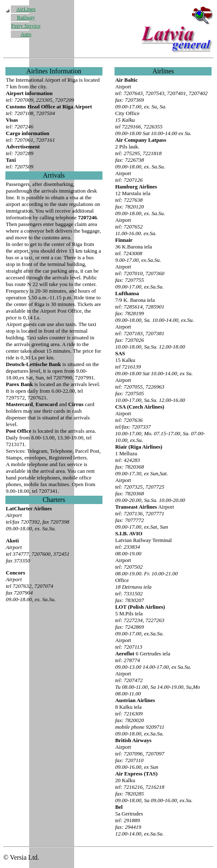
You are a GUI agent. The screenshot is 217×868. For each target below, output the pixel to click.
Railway (26, 17)
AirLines (26, 9)
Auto (26, 34)
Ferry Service (26, 26)
